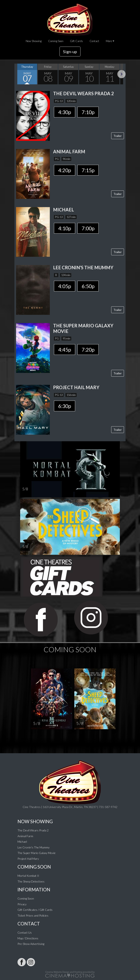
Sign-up (70, 52)
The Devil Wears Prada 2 (33, 830)
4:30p (65, 112)
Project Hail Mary (28, 859)
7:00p (88, 228)
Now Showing (34, 41)
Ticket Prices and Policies (33, 915)
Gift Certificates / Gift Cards (35, 910)
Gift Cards (76, 41)
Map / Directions (28, 938)
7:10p (88, 112)
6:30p (65, 406)
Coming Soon (56, 41)
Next (121, 74)
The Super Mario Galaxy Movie (37, 853)
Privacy (22, 904)
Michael (22, 842)
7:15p (88, 170)
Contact (94, 41)
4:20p (65, 170)
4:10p (65, 228)
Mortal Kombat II (28, 876)
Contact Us (25, 932)
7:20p (88, 350)
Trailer (118, 136)
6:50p (88, 286)
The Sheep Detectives (31, 881)
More (109, 41)
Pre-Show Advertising (31, 944)
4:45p (65, 350)
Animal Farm (25, 836)
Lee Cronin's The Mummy (34, 847)
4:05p (65, 286)
